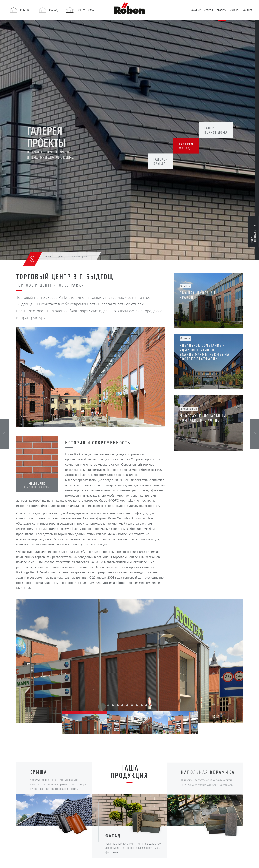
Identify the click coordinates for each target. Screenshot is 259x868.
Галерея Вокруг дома (219, 130)
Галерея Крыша (161, 162)
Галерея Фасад (188, 146)
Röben (48, 256)
